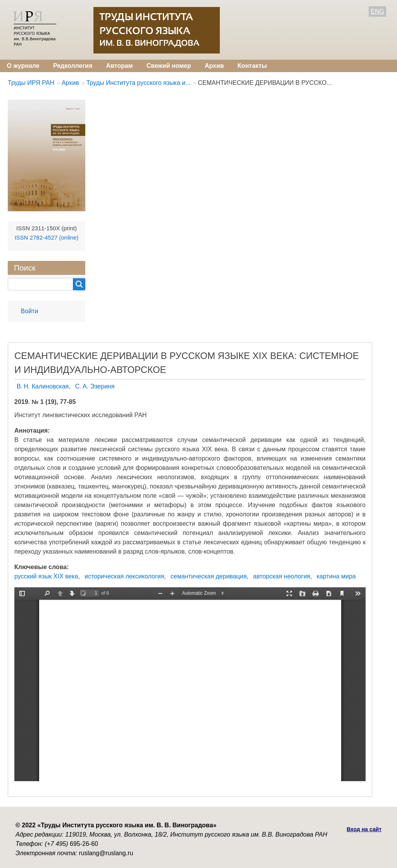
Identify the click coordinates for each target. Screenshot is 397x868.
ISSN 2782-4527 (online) (46, 237)
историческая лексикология (124, 576)
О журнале (23, 66)
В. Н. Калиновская (43, 386)
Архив (214, 66)
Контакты (252, 66)
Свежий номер (169, 66)
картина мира (336, 576)
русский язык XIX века (46, 576)
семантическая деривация (209, 576)
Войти (30, 311)
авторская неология (282, 576)
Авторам (119, 66)
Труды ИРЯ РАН (31, 83)
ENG (377, 11)
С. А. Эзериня (95, 386)
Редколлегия (73, 66)
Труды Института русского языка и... (139, 83)
